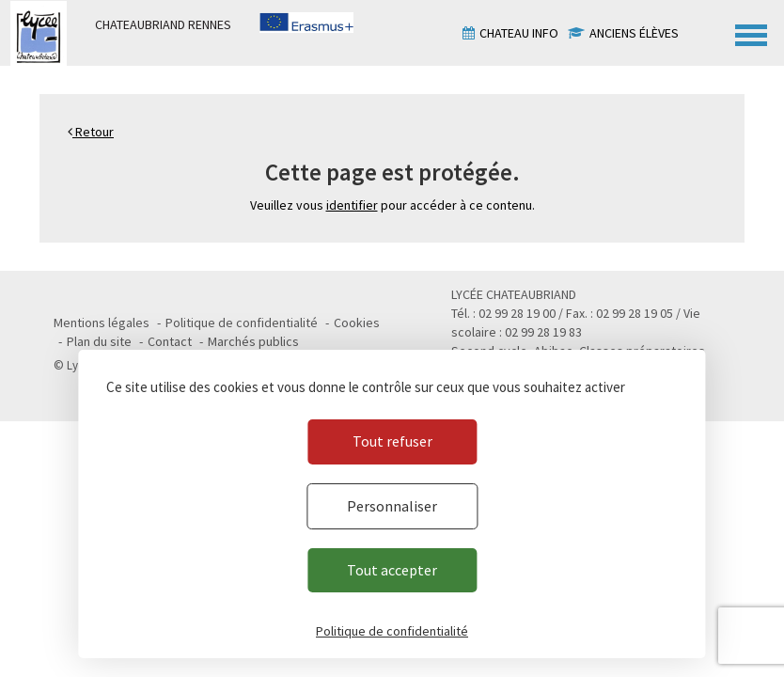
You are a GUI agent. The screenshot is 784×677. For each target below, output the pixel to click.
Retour (91, 132)
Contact (170, 341)
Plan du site (99, 341)
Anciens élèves (634, 33)
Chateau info (519, 33)
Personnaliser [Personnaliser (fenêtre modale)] (392, 506)
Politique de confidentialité (242, 323)
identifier (352, 205)
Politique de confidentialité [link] (392, 631)
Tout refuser (392, 441)
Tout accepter (392, 570)
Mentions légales (102, 323)
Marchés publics (253, 341)
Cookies (357, 323)
